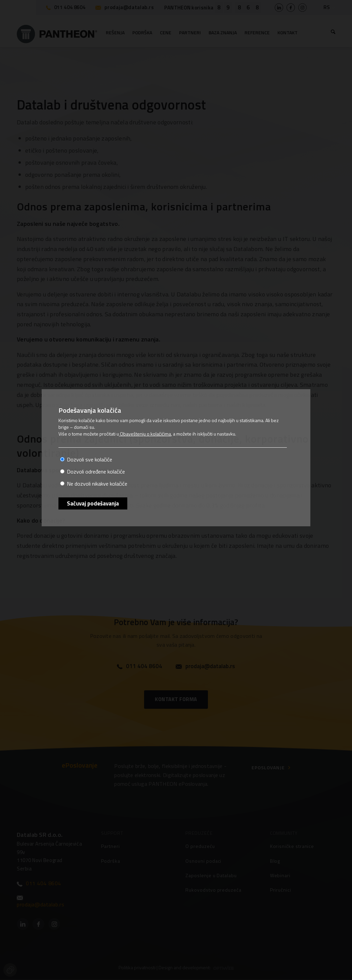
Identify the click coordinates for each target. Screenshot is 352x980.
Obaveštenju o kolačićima (145, 434)
